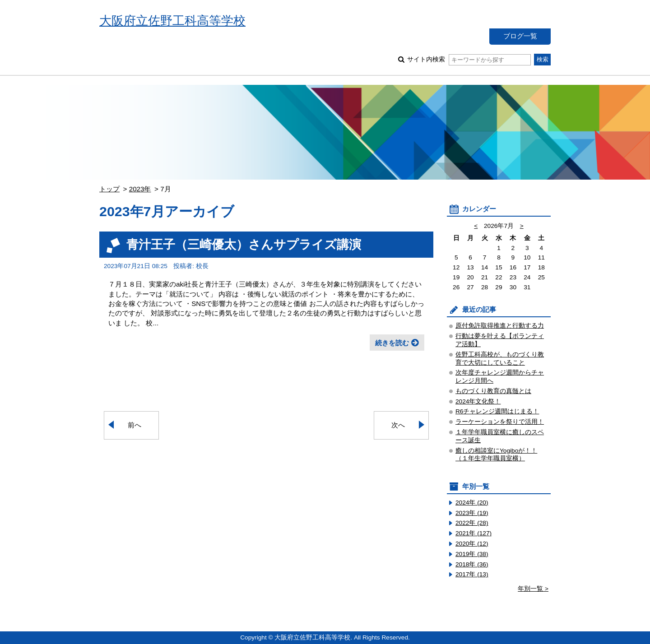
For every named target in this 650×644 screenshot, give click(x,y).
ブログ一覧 (520, 36)
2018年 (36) (472, 564)
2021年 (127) (474, 533)
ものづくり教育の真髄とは (493, 391)
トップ (109, 189)
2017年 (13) (472, 574)
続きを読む (392, 343)
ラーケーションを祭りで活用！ (500, 422)
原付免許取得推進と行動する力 (500, 326)
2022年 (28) (472, 523)
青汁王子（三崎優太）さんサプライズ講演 (244, 244)
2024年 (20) (472, 503)
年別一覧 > (533, 589)
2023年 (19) (472, 513)
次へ (398, 425)
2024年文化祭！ (478, 401)
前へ (135, 425)
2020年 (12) (472, 544)
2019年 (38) (472, 554)
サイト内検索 (469, 59)
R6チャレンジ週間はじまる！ (497, 411)
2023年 (140, 189)
